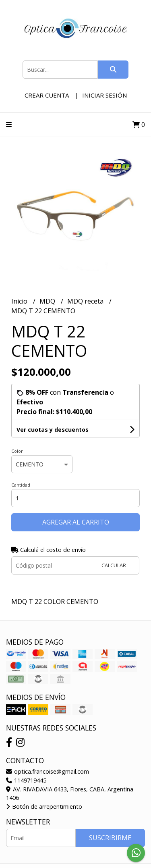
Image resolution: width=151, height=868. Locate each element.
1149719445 (26, 780)
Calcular (114, 565)
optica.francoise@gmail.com (48, 771)
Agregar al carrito (76, 522)
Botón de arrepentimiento (44, 807)
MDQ (48, 301)
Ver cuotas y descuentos (53, 430)
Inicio (20, 301)
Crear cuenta (47, 95)
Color (17, 451)
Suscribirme (110, 838)
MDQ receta (86, 301)
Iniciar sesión (104, 95)
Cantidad (21, 485)
